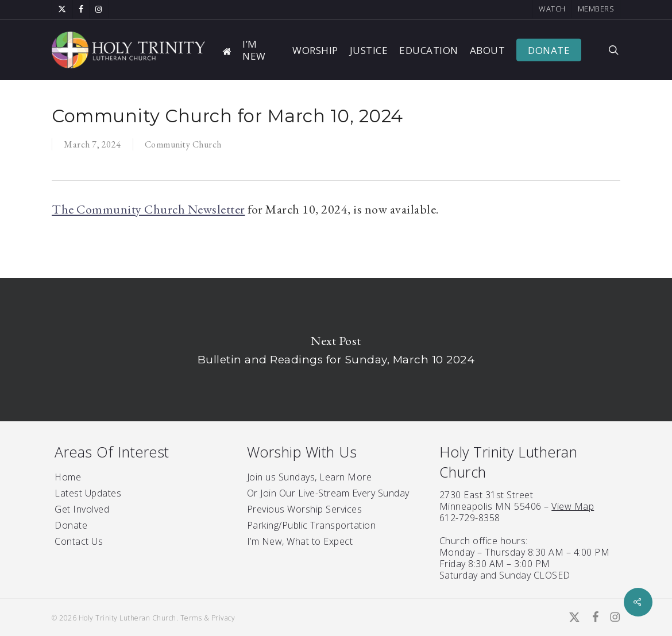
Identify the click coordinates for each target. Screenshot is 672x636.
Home (68, 477)
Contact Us (79, 541)
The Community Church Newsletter (148, 209)
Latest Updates (88, 493)
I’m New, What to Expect (300, 541)
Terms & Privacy (208, 618)
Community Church (183, 144)
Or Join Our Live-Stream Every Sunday (328, 493)
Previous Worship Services (305, 509)
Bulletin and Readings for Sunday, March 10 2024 (336, 350)
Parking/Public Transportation (312, 525)
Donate (71, 525)
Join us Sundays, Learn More (310, 477)
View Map (573, 506)
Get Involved (82, 509)
